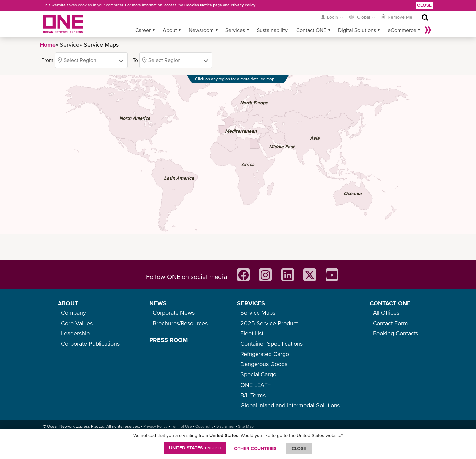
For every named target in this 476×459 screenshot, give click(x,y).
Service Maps (258, 312)
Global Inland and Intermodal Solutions (290, 405)
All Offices (386, 312)
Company (74, 312)
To (135, 60)
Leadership (75, 333)
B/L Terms (253, 395)
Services (235, 30)
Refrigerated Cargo (265, 354)
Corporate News (174, 312)
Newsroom (201, 30)
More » (428, 30)
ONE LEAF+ (256, 385)
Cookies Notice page (203, 5)
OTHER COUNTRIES (255, 448)
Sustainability (272, 30)
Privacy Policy (243, 5)
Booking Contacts (396, 333)
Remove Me (400, 17)
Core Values (77, 323)
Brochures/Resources (180, 323)
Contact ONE (311, 30)
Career (143, 30)
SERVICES (251, 303)
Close (424, 5)
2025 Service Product (269, 323)
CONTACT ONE (390, 303)
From (47, 60)
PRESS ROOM (169, 340)
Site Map (246, 426)
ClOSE (299, 448)
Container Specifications (272, 344)
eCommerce (402, 30)
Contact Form (390, 323)
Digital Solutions (357, 30)
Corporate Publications (90, 344)
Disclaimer (225, 426)
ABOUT (68, 303)
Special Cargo (258, 374)
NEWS (158, 303)
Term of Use (181, 426)
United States (195, 448)
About (170, 30)
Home (48, 44)
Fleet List (252, 333)
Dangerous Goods (264, 364)
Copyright (204, 426)
